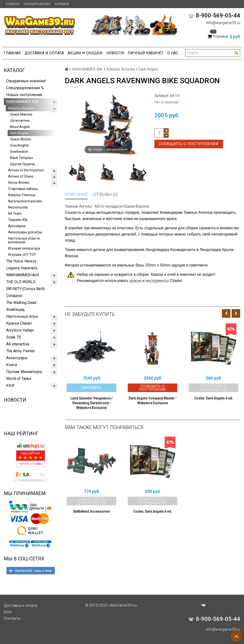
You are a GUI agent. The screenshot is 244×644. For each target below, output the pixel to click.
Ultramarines (20, 121)
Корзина (62, 4)
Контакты (12, 618)
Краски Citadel (19, 323)
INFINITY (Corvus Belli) (25, 289)
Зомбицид (15, 309)
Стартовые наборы (23, 189)
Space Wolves (20, 139)
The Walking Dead (21, 303)
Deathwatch (19, 152)
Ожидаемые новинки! (26, 81)
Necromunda (18, 207)
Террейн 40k (18, 220)
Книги (12, 365)
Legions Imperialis (22, 268)
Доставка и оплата (44, 53)
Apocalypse (17, 226)
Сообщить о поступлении (189, 144)
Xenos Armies (19, 183)
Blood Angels (20, 127)
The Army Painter (20, 351)
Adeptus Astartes (21, 108)
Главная (13, 4)
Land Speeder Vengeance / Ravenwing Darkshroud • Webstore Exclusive (91, 403)
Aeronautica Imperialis (25, 201)
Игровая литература (24, 248)
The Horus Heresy (21, 261)
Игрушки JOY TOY (22, 255)
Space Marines (21, 114)
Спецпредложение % (25, 88)
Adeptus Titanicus (22, 195)
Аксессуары (17, 358)
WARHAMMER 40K (22, 102)
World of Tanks (19, 379)
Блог (8, 612)
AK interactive (18, 344)
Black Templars (22, 158)
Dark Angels (19, 133)
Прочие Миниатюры (24, 372)
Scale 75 (13, 337)
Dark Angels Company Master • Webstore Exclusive (153, 401)
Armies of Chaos (21, 176)
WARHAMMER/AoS (23, 275)
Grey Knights (19, 145)
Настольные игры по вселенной (24, 240)
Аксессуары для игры (25, 232)
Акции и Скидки (85, 53)
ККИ (10, 386)
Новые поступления (24, 95)
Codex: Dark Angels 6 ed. (214, 398)
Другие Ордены (23, 164)
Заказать (91, 388)
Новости (115, 53)
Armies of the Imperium (26, 170)
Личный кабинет (37, 4)
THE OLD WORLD (21, 282)
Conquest (14, 296)
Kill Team (15, 214)
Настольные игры (22, 316)
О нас (173, 53)
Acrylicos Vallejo (20, 330)
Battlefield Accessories (92, 511)
